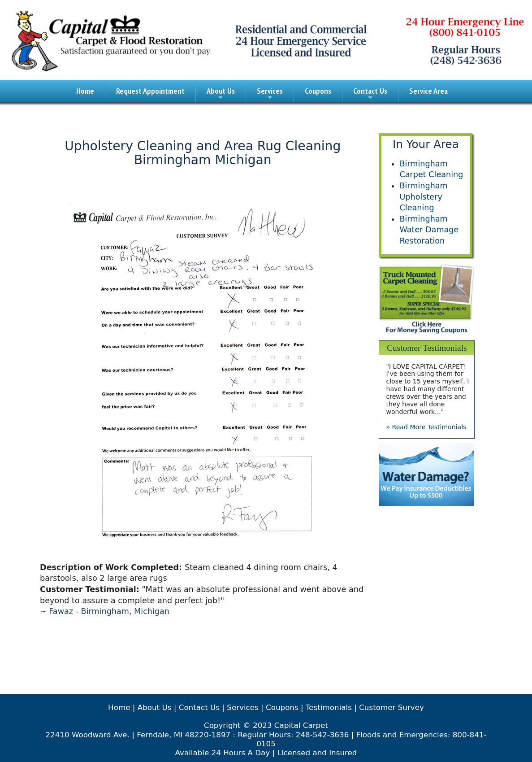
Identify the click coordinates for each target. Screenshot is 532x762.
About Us (221, 94)
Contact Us (370, 94)
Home (85, 91)
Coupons (318, 91)
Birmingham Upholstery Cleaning (423, 197)
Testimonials (329, 707)
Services (270, 94)
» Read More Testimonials (426, 427)
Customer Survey (391, 707)
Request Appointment (150, 91)
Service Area (428, 91)
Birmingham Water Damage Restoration (429, 230)
